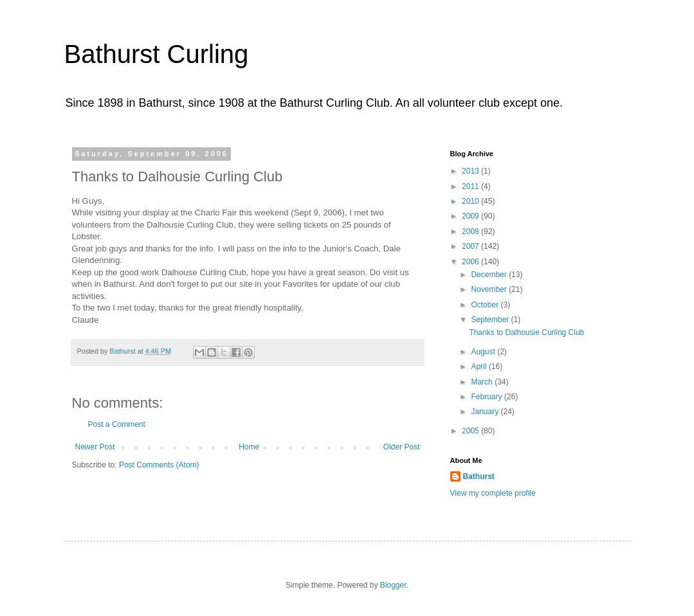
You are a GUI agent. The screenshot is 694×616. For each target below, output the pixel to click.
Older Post (402, 447)
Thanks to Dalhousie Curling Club (526, 332)
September (491, 320)
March (483, 382)
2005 (471, 431)
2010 (471, 201)
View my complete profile (493, 493)
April (479, 367)
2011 (471, 186)
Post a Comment (117, 424)
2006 (471, 262)
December (490, 275)
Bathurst (479, 476)
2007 (471, 246)
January (486, 412)
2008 (471, 231)
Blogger (393, 585)
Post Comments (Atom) (159, 465)
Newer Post (95, 447)
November (490, 289)
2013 (471, 171)
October (486, 305)
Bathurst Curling (157, 54)
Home (249, 447)
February (487, 397)
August (484, 352)
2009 (471, 216)
